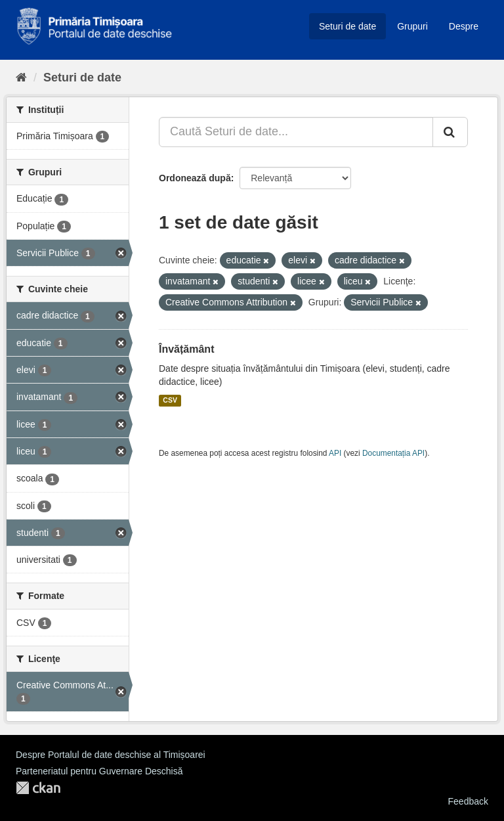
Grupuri (412, 26)
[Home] (21, 78)
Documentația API (393, 453)
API (335, 453)
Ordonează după (195, 178)
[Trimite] (450, 132)
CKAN (38, 788)
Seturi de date (347, 26)
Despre (464, 26)
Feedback (468, 801)
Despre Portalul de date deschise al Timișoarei (111, 755)
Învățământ (186, 349)
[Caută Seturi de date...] (296, 132)
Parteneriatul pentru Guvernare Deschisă (99, 771)
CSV (170, 401)
